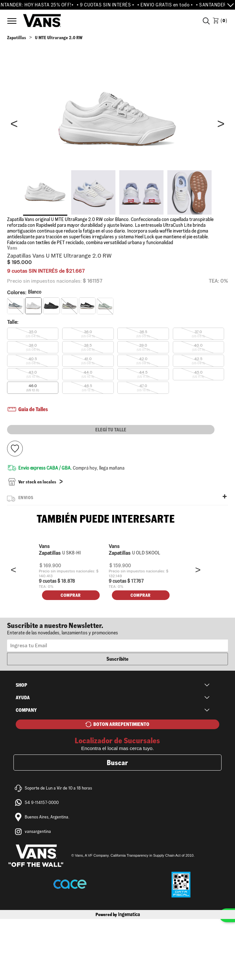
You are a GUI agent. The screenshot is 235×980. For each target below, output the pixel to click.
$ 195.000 (19, 262)
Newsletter (118, 689)
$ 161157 (92, 281)
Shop (21, 746)
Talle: (13, 322)
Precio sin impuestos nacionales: (44, 281)
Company (26, 771)
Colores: (24, 292)
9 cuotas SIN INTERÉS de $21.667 (46, 271)
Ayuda (23, 759)
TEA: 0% (218, 281)
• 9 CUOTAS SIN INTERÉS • (109, 5)
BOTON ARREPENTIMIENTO (121, 785)
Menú (12, 21)
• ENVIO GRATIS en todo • (168, 5)
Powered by (118, 976)
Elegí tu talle (111, 430)
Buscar (117, 824)
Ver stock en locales (37, 483)
